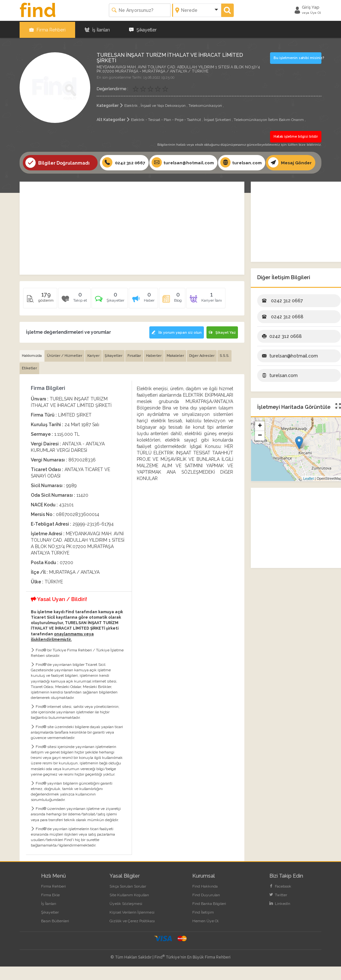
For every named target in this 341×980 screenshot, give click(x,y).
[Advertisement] (132, 242)
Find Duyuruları (206, 908)
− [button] (260, 450)
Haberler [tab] (154, 369)
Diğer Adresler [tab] (202, 369)
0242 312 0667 (125, 161)
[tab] (110, 314)
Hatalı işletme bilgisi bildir (296, 135)
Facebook (280, 900)
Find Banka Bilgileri (209, 917)
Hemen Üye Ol (205, 934)
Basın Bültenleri (55, 934)
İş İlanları (97, 29)
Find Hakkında (205, 900)
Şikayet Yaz (222, 346)
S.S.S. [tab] (224, 369)
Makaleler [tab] (175, 369)
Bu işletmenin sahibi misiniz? (297, 57)
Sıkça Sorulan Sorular (128, 900)
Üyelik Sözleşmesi (126, 917)
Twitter (278, 908)
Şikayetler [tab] (114, 369)
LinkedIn (280, 917)
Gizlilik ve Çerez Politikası (132, 934)
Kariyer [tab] (93, 369)
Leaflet (308, 492)
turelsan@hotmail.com (186, 161)
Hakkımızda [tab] (32, 369)
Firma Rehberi (47, 29)
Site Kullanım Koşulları (129, 908)
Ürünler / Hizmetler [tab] (65, 369)
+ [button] (260, 440)
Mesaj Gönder (48, 177)
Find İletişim (203, 926)
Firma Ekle (50, 908)
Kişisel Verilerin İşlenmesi (132, 926)
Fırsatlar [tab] (134, 369)
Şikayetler (143, 29)
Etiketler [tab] (29, 382)
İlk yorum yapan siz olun (176, 346)
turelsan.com (246, 161)
